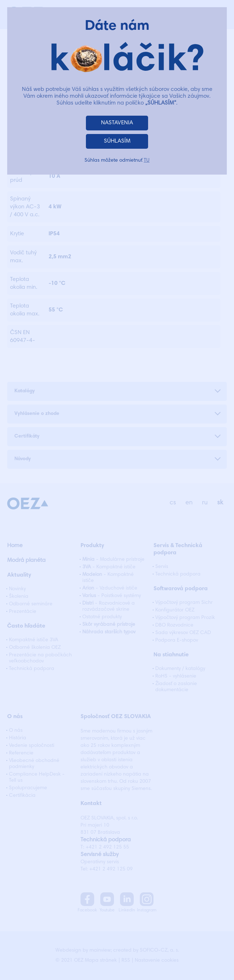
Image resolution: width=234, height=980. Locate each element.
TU (147, 161)
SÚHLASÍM (117, 141)
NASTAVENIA (117, 123)
